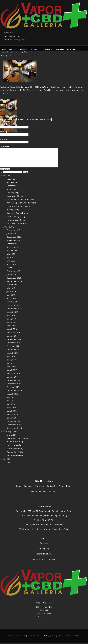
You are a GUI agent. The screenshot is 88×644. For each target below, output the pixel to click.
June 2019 (11, 292)
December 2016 (14, 380)
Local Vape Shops (15, 196)
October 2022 (13, 244)
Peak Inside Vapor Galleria (66, 49)
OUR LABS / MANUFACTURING (20, 199)
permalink (69, 87)
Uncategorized (13, 449)
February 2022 (13, 271)
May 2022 (11, 261)
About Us (11, 179)
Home (4, 49)
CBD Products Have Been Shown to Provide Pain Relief (44, 529)
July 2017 (11, 356)
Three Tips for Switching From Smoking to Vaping (44, 516)
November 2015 (14, 425)
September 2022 (14, 247)
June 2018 (11, 319)
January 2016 (13, 418)
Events (10, 435)
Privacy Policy (13, 210)
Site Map (46, 636)
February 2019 (13, 305)
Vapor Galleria (16, 87)
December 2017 (14, 339)
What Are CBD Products (18, 223)
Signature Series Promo (18, 213)
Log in (9, 462)
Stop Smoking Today (16, 216)
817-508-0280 (44, 616)
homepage (11, 189)
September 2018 (14, 309)
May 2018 (11, 322)
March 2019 (12, 302)
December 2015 (14, 421)
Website (4, 139)
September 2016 (14, 391)
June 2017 (11, 360)
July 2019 (11, 288)
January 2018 (13, 336)
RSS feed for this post (33, 90)
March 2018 (12, 329)
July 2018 (11, 315)
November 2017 (14, 343)
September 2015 (14, 428)
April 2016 (11, 408)
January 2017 (13, 377)
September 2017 (14, 350)
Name (3, 124)
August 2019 (12, 285)
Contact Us (35, 49)
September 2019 (14, 281)
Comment (4, 147)
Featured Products (15, 438)
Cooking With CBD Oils (44, 520)
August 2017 (12, 353)
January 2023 (13, 234)
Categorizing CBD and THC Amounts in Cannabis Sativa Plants (44, 511)
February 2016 (13, 414)
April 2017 (11, 367)
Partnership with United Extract (21, 203)
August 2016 (12, 394)
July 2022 (11, 254)
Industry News (13, 442)
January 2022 (13, 274)
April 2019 (11, 298)
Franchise (23, 49)
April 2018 (11, 326)
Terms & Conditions (16, 220)
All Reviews (12, 182)
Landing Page (13, 193)
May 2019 (11, 295)
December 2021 (14, 278)
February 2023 (13, 230)
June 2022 (11, 257)
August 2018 (12, 312)
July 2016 (11, 397)
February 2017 (13, 373)
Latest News (12, 445)
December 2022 (14, 237)
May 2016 (11, 404)
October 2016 (13, 387)
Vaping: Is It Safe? (44, 554)
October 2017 (13, 346)
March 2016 (12, 411)
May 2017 (11, 363)
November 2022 (14, 240)
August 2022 (12, 251)
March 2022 (12, 268)
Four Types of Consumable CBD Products (44, 525)
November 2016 (14, 384)
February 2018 (13, 333)
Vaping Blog (47, 49)
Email (3, 132)
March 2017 (12, 370)
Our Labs (13, 49)
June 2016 (11, 401)
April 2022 (11, 264)
